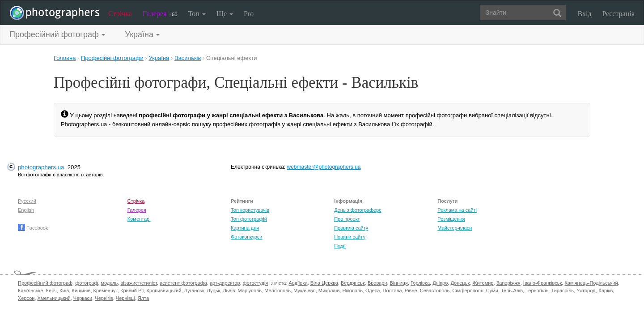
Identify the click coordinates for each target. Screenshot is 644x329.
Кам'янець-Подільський (591, 283)
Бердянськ (353, 283)
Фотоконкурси (246, 237)
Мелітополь (278, 291)
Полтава (392, 291)
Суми (492, 291)
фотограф (87, 283)
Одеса (373, 291)
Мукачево (304, 291)
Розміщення (451, 219)
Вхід (585, 14)
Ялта (143, 298)
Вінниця (399, 283)
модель (110, 283)
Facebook (33, 228)
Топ (197, 14)
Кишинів (81, 291)
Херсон (26, 298)
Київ (64, 291)
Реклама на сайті (457, 210)
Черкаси (83, 298)
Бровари (377, 283)
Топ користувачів (250, 210)
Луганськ (194, 291)
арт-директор (225, 283)
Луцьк (214, 291)
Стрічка (120, 14)
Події (340, 246)
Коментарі (139, 219)
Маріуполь (250, 291)
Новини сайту (350, 237)
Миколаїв (329, 291)
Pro (249, 14)
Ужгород (586, 291)
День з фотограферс (358, 210)
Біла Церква (324, 283)
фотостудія (256, 283)
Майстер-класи (455, 228)
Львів (229, 291)
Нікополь (352, 291)
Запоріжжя (508, 283)
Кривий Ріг (132, 291)
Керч (51, 291)
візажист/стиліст (138, 283)
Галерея (160, 14)
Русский (27, 201)
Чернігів (104, 298)
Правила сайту (351, 228)
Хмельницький (54, 298)
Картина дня (245, 228)
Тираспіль (562, 291)
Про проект (347, 219)
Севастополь (435, 291)
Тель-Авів (512, 291)
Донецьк (460, 283)
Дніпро (440, 283)
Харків (606, 291)
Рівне (411, 291)
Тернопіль (537, 291)
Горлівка (420, 283)
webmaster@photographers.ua (324, 167)
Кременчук (106, 291)
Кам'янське (31, 291)
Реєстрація (619, 14)
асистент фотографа (183, 283)
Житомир (483, 283)
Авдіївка (298, 283)
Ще (225, 14)
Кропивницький (164, 291)
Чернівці (125, 298)
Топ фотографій (249, 219)
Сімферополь (468, 291)
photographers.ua (41, 167)
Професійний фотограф (45, 283)
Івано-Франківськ (542, 283)
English (26, 210)
